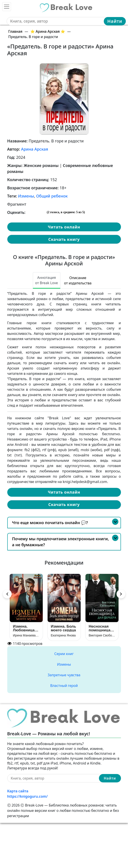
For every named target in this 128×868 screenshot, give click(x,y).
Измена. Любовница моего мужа (24, 628)
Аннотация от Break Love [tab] (47, 280)
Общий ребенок (52, 196)
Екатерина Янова (63, 635)
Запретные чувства (64, 675)
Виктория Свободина (102, 635)
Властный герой (64, 686)
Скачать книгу (64, 239)
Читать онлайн (64, 227)
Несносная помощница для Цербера (101, 628)
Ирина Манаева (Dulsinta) (26, 635)
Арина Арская (34, 149)
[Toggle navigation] (7, 7)
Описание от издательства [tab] (78, 280)
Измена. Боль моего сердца (64, 628)
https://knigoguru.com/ (28, 796)
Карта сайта (18, 791)
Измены (26, 196)
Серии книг (64, 654)
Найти (115, 21)
